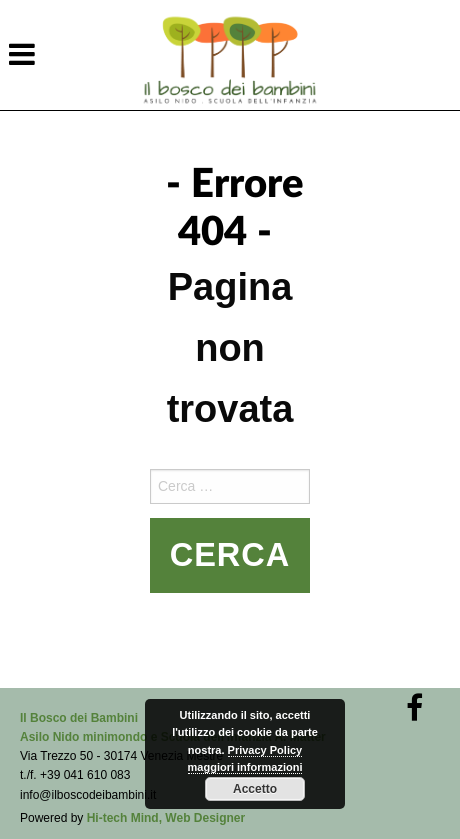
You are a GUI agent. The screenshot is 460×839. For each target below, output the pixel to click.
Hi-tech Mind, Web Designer (166, 818)
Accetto (255, 789)
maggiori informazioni (245, 767)
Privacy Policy (265, 750)
